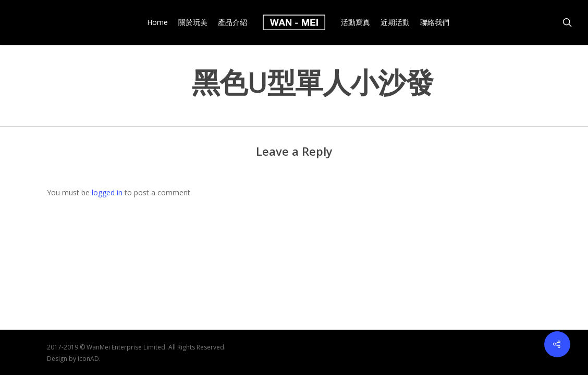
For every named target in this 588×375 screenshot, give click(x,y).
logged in (107, 192)
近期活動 (395, 22)
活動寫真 (356, 22)
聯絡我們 (435, 22)
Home (157, 22)
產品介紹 (232, 22)
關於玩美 (193, 22)
